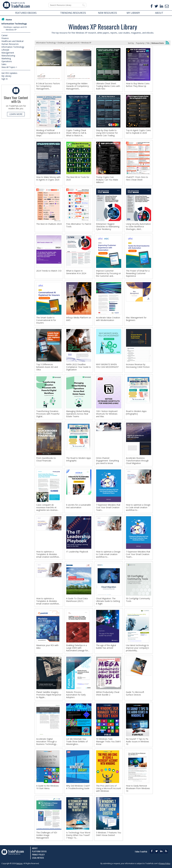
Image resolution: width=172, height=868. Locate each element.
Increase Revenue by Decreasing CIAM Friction (138, 366)
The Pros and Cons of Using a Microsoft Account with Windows (108, 788)
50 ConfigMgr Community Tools (138, 600)
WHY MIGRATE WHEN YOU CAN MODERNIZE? (107, 366)
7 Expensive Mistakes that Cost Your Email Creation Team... (108, 507)
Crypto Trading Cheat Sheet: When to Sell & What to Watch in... (76, 133)
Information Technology (14, 24)
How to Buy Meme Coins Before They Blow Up (138, 85)
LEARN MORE (16, 114)
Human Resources (10, 44)
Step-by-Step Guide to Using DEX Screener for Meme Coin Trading (107, 133)
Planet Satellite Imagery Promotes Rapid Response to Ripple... (49, 695)
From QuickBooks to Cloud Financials (46, 459)
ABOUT (159, 13)
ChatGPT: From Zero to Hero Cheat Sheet (137, 178)
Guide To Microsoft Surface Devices (135, 693)
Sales (4, 64)
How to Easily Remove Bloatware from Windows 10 (138, 788)
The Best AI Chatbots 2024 (49, 224)
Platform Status (39, 851)
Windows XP (11, 30)
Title (148, 43)
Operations (7, 61)
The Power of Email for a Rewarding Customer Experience (138, 273)
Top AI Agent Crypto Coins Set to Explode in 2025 (138, 132)
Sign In (5, 79)
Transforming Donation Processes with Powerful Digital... (48, 414)
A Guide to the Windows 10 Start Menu (48, 787)
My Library (6, 76)
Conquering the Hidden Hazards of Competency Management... (77, 86)
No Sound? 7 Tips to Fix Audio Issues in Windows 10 (137, 742)
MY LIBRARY (133, 13)
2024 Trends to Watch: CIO (49, 271)
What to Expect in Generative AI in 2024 (76, 272)
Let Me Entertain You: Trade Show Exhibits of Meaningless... (77, 742)
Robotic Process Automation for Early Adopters (76, 695)
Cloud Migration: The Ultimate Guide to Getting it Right (108, 601)
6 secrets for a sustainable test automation (78, 506)
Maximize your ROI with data (47, 647)
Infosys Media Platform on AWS (79, 319)
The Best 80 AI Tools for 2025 (78, 178)
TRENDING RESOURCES (73, 13)
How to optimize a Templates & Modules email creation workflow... (48, 554)
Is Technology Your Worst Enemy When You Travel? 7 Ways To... (78, 835)
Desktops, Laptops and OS (15, 27)
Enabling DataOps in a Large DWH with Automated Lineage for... (78, 648)
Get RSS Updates (9, 73)
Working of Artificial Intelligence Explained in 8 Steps (48, 133)
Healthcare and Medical (12, 41)
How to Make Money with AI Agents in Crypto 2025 (48, 178)
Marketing (6, 58)
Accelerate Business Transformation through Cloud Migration (137, 461)
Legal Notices (38, 858)
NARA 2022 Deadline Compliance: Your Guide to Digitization (79, 367)
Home (9, 20)
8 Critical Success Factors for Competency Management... (48, 86)
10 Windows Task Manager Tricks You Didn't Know (108, 742)
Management (8, 53)
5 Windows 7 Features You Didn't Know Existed (109, 834)
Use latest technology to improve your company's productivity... (137, 648)
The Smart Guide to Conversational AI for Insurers (46, 320)
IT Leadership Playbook (77, 552)
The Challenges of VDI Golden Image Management (47, 835)
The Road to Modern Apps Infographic (79, 459)
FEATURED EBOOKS (26, 13)
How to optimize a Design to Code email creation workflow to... (138, 507)
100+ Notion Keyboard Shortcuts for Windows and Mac (107, 414)
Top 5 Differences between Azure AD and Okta (47, 367)
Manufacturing (8, 56)
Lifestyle (5, 50)
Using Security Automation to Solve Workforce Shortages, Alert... (138, 227)
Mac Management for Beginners (136, 319)
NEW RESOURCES (108, 13)
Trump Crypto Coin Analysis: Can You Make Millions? (107, 180)
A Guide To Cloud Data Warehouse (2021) (77, 600)
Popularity (140, 43)
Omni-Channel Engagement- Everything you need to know (107, 461)
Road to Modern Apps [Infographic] (136, 413)
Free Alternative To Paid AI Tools (79, 225)
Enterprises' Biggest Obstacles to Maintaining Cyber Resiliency (108, 227)
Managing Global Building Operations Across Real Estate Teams (78, 414)
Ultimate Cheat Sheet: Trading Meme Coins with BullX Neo (108, 86)
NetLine (19, 863)
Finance (5, 38)
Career (5, 35)
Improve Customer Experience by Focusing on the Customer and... (108, 273)
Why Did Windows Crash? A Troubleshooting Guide (78, 787)
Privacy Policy (38, 854)
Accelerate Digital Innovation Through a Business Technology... (47, 742)
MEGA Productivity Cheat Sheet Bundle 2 (108, 693)
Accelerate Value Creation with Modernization (108, 319)
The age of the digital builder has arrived (106, 647)
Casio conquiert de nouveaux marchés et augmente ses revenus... (48, 507)
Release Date (158, 43)
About (35, 848)
